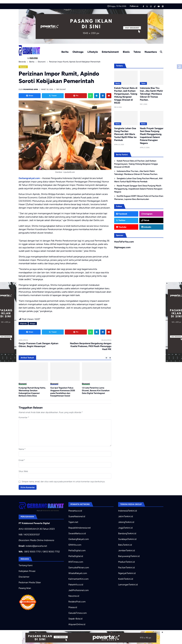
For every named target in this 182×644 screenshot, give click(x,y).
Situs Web (23, 471)
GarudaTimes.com (78, 613)
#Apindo (23, 324)
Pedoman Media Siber (30, 582)
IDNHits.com (75, 545)
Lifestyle (93, 52)
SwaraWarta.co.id (77, 533)
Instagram (147, 214)
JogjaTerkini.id (125, 528)
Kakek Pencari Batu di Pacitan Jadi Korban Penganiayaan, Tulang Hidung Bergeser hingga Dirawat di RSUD (126, 95)
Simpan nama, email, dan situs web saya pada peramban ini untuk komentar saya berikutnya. (63, 482)
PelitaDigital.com (77, 550)
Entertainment (110, 52)
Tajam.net (73, 522)
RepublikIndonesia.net (80, 528)
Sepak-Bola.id (75, 619)
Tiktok (145, 220)
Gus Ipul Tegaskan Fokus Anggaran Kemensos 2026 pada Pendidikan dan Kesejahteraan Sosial (63, 392)
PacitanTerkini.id (126, 568)
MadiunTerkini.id (126, 562)
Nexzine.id (74, 596)
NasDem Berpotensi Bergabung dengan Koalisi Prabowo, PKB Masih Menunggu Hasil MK (91, 346)
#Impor (33, 324)
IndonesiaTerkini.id (127, 511)
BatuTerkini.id (125, 545)
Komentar (24, 417)
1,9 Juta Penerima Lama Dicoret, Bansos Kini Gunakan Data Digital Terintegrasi (96, 390)
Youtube (121, 227)
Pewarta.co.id (75, 511)
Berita (65, 52)
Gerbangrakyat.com (29, 178)
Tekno (137, 52)
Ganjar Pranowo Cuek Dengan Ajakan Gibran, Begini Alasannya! (38, 345)
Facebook (122, 214)
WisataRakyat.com (78, 573)
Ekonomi (23, 67)
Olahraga (78, 52)
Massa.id (73, 607)
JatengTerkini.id (126, 522)
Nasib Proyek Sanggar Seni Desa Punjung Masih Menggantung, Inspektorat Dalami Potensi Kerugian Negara (152, 136)
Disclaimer (24, 577)
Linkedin (146, 227)
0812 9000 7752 (51, 552)
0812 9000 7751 (32, 552)
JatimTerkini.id (125, 516)
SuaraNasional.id (77, 516)
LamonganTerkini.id (128, 585)
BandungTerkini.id (127, 533)
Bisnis (126, 52)
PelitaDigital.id (76, 556)
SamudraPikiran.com (79, 568)
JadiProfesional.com (79, 590)
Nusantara (151, 52)
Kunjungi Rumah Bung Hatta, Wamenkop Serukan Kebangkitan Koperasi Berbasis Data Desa (32, 392)
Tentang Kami (26, 565)
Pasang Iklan (25, 588)
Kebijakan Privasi (27, 571)
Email (22, 460)
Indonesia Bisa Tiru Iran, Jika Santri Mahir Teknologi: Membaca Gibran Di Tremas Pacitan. (151, 94)
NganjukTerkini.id (127, 573)
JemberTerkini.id (126, 550)
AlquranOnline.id (77, 624)
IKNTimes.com (76, 562)
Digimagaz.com (122, 247)
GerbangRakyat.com (79, 539)
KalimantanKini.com (78, 579)
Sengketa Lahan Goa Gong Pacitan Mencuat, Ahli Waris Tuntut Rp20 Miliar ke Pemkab (125, 134)
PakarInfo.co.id (76, 585)
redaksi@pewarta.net (36, 546)
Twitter (121, 220)
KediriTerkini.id (126, 579)
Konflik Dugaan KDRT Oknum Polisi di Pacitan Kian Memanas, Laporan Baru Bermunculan (139, 198)
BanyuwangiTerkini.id (129, 556)
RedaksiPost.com (77, 602)
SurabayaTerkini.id (127, 539)
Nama (22, 449)
